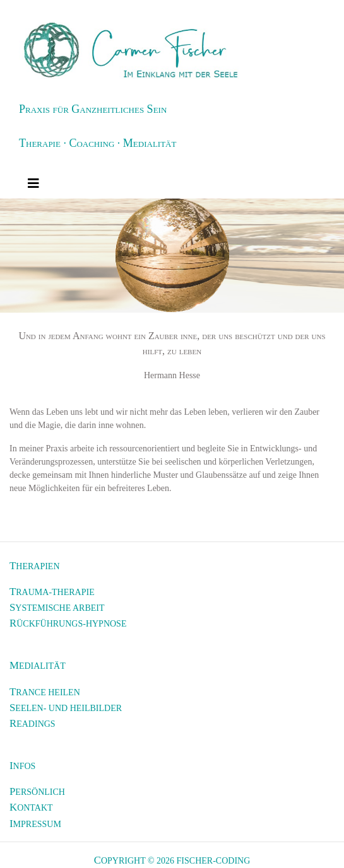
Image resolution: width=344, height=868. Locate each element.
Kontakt (31, 807)
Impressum (35, 824)
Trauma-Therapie (52, 592)
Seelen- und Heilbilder (66, 708)
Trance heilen (45, 692)
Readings (33, 723)
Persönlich (37, 791)
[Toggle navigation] (33, 183)
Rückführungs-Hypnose (68, 623)
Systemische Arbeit (57, 607)
